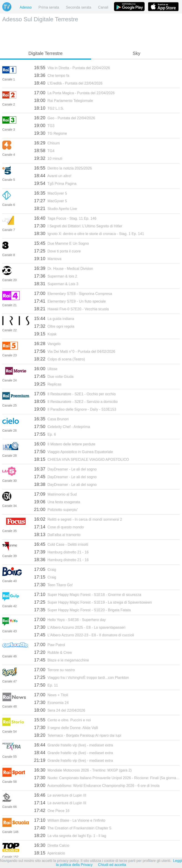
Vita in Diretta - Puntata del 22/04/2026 (72, 68)
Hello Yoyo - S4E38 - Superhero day (70, 619)
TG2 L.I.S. (49, 108)
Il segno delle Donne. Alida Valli (66, 727)
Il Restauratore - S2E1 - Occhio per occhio (75, 394)
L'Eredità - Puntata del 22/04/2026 (68, 83)
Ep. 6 (45, 434)
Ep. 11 (46, 685)
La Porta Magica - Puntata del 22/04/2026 (74, 93)
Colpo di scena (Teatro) (59, 359)
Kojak (45, 334)
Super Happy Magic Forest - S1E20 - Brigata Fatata (82, 610)
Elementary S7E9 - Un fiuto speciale (70, 301)
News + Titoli (51, 695)
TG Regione (50, 133)
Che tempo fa (52, 75)
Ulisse (46, 369)
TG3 (44, 125)
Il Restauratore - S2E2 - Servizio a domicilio (76, 401)
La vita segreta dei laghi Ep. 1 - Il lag (70, 835)
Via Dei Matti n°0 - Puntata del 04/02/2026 (75, 351)
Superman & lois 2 (56, 276)
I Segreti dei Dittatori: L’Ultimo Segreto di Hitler (78, 226)
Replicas (48, 384)
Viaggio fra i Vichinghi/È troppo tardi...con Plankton (81, 677)
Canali (103, 7)
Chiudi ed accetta (112, 865)
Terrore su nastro (54, 670)
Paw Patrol (50, 645)
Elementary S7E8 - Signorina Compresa (73, 293)
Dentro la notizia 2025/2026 (63, 168)
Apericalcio (50, 853)
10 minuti (48, 158)
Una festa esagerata (57, 502)
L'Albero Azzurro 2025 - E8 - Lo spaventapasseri (80, 627)
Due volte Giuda (54, 376)
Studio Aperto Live (55, 208)
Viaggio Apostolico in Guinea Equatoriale (73, 452)
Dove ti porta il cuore (57, 251)
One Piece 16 (52, 810)
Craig (45, 569)
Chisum (47, 143)
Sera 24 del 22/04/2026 (60, 710)
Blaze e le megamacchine (62, 660)
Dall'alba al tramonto (57, 534)
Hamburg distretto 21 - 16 (61, 552)
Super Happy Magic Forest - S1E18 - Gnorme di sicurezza (88, 594)
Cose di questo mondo (59, 527)
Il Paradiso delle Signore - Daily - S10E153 (75, 409)
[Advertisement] (91, 35)
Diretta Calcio (52, 845)
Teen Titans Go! (53, 585)
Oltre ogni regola (54, 326)
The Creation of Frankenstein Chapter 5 (73, 828)
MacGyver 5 (51, 193)
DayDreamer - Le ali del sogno (65, 469)
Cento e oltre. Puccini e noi (62, 720)
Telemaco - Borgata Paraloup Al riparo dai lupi (78, 735)
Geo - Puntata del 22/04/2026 (64, 118)
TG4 (44, 151)
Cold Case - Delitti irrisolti (61, 544)
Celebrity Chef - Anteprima (62, 426)
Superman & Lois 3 (56, 284)
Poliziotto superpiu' (56, 509)
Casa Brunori (51, 419)
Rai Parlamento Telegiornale (63, 100)
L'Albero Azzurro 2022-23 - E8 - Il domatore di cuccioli (84, 635)
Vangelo (47, 343)
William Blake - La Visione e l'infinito (70, 820)
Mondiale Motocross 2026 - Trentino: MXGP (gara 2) (83, 770)
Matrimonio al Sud (55, 494)
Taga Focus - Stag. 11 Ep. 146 (65, 218)
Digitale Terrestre (45, 53)
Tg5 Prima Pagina (55, 183)
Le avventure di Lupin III (60, 795)
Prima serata (49, 7)
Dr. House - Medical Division (63, 268)
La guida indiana (54, 318)
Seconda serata (79, 7)
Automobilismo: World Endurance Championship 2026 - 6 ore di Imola (97, 785)
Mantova (48, 259)
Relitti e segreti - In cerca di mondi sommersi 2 (78, 519)
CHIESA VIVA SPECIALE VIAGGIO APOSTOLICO (81, 459)
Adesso (25, 7)
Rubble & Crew (53, 652)
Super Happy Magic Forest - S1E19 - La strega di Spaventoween (93, 602)
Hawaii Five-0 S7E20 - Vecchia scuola (71, 309)
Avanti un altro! (53, 176)
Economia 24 (51, 702)
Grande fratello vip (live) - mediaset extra (74, 745)
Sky (137, 53)
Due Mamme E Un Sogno (61, 243)
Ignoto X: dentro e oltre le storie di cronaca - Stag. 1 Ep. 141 (89, 233)
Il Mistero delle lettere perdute (65, 444)
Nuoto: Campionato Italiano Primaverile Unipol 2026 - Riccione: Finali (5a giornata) (107, 778)
